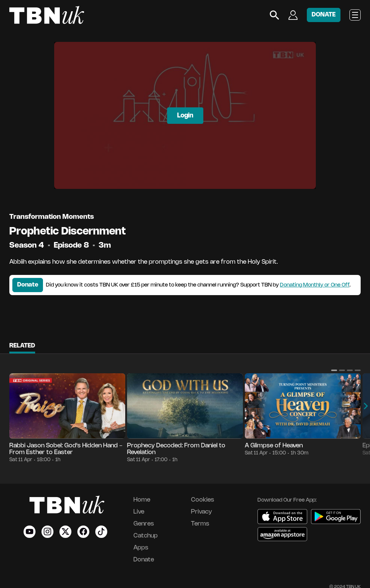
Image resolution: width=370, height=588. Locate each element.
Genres (144, 524)
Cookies (203, 500)
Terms (200, 524)
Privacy (201, 512)
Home (142, 500)
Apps (141, 548)
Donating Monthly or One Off (315, 285)
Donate (28, 285)
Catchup (146, 536)
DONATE (324, 15)
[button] (334, 370)
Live (139, 512)
